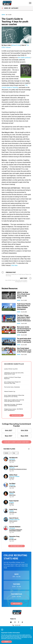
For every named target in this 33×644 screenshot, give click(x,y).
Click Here (14, 265)
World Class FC (13, 521)
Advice (3, 15)
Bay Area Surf (13, 539)
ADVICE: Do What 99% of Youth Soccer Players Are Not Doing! (24, 295)
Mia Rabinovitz (13, 458)
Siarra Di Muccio (14, 518)
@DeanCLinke (16, 45)
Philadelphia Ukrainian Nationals (18, 469)
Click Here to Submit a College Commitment (16, 442)
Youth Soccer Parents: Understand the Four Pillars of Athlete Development (24, 306)
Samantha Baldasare (15, 527)
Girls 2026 (24, 430)
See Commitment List (17, 546)
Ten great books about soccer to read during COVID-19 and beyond (24, 340)
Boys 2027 (9, 436)
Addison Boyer (13, 475)
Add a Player (16, 604)
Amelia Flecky (13, 509)
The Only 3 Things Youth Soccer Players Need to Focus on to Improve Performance (24, 318)
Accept (7, 642)
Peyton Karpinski (14, 501)
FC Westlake (12, 486)
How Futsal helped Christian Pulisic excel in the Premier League (24, 350)
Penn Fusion (12, 495)
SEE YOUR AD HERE (17, 415)
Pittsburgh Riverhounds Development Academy (16, 530)
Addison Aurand (14, 466)
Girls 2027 (9, 430)
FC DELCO (11, 504)
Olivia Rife (12, 492)
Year (14, 453)
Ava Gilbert (12, 483)
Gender (6, 453)
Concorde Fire (13, 512)
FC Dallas (12, 478)
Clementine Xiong (14, 536)
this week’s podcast (24, 58)
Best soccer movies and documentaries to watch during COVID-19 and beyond (24, 330)
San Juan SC (12, 461)
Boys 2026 (24, 436)
